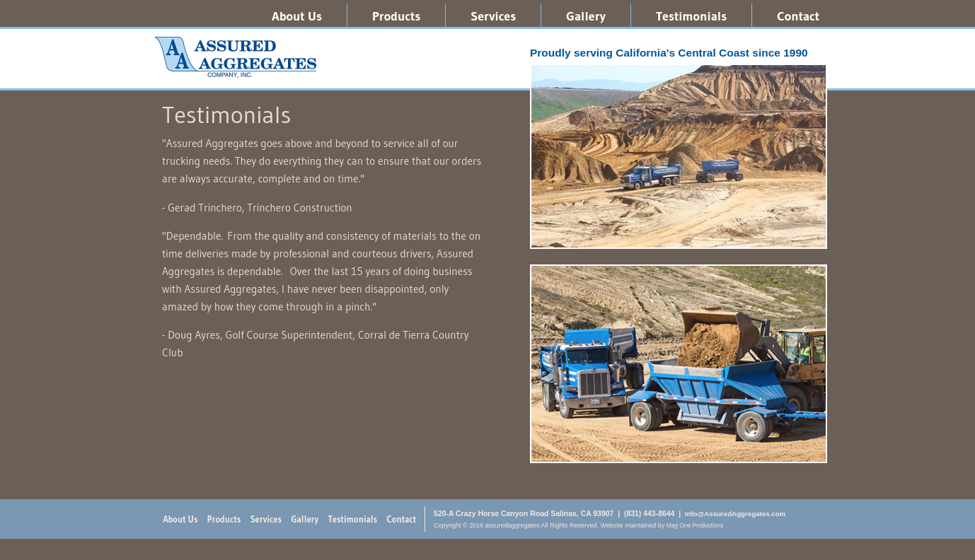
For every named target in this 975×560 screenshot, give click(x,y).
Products (396, 16)
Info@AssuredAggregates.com (735, 514)
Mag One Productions (695, 525)
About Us (297, 16)
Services (493, 16)
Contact (798, 16)
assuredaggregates (236, 57)
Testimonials (691, 16)
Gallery (586, 16)
